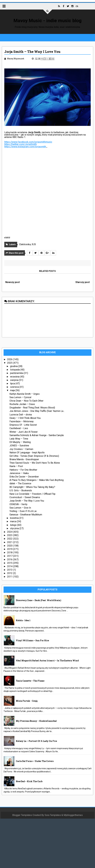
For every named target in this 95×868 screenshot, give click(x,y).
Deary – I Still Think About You (25, 418)
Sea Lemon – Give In (20, 508)
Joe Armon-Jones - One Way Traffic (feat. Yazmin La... (37, 411)
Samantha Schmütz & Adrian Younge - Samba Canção (37, 435)
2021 (10, 542)
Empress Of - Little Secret (23, 425)
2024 (10, 532)
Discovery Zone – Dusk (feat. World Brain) (39, 600)
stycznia (15, 528)
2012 (10, 573)
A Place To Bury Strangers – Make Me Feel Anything (37, 480)
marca (13, 521)
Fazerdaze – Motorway (22, 421)
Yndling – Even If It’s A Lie (23, 511)
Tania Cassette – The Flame (30, 681)
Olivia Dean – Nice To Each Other (26, 401)
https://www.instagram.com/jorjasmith (25, 147)
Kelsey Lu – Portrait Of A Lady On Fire (36, 741)
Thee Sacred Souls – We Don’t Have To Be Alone (35, 463)
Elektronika (25, 244)
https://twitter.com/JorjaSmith (21, 144)
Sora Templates (53, 815)
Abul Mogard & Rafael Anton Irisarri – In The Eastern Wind (47, 661)
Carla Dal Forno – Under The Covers (35, 761)
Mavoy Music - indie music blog (48, 21)
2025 (10, 363)
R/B (34, 244)
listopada (15, 370)
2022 (10, 539)
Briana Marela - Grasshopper (24, 459)
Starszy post (83, 282)
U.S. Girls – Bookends (21, 490)
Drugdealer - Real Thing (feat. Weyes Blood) (32, 408)
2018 (10, 553)
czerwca (15, 387)
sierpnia (15, 380)
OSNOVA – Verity (18, 504)
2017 (10, 556)
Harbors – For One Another (23, 470)
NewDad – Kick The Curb (29, 781)
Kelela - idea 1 (23, 620)
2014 (10, 566)
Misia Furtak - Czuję (27, 701)
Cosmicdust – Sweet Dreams (25, 497)
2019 (10, 549)
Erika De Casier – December (24, 477)
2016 (10, 559)
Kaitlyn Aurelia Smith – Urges (25, 394)
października (17, 373)
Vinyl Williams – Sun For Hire (32, 640)
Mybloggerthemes (73, 815)
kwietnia (15, 518)
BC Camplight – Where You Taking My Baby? (32, 487)
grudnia (14, 366)
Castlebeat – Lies (19, 428)
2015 (10, 563)
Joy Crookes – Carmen (21, 449)
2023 (10, 535)
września (15, 377)
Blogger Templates (22, 815)
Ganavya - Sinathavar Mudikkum (26, 515)
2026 (10, 359)
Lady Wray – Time (19, 439)
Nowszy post (13, 282)
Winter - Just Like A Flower (24, 432)
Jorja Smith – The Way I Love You (27, 501)
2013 (10, 570)
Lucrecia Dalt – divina (21, 415)
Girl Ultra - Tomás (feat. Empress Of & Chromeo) (34, 456)
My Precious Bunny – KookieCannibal (36, 721)
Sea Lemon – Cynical (20, 397)
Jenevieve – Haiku (19, 473)
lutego (14, 525)
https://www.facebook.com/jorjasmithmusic (28, 142)
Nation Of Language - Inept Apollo (27, 453)
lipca (13, 383)
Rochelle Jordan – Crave (22, 404)
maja (13, 390)
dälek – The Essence (20, 483)
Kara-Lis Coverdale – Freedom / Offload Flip (32, 494)
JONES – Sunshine (19, 446)
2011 (10, 577)
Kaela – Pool (16, 466)
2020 (10, 546)
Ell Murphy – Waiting (20, 442)
